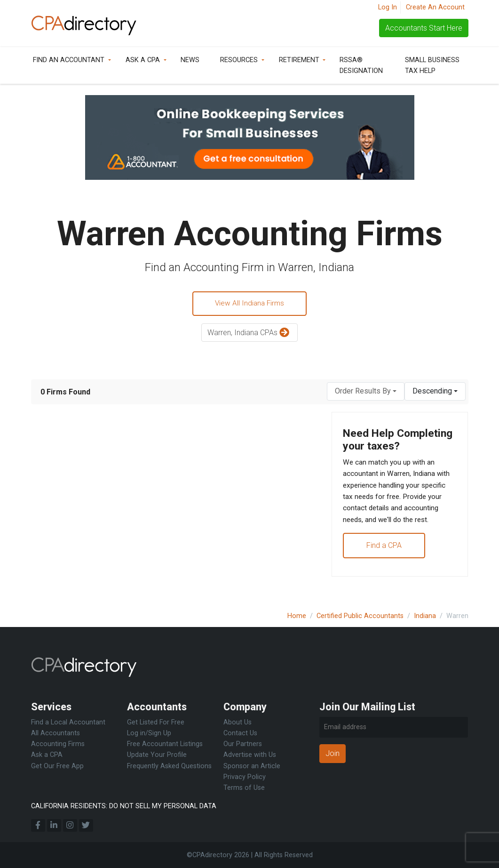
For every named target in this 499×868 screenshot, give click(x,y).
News (190, 60)
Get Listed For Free (156, 723)
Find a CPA (384, 565)
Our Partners (243, 744)
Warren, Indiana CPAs (250, 334)
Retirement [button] (299, 60)
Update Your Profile (157, 755)
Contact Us (240, 734)
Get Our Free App (57, 766)
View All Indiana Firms (250, 304)
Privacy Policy (245, 777)
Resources (239, 60)
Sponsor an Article (252, 766)
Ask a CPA (143, 60)
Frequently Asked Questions (169, 766)
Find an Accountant (69, 60)
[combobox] (366, 392)
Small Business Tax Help (432, 65)
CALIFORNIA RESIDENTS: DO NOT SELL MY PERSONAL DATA (124, 806)
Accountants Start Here (424, 28)
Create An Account (435, 7)
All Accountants (55, 734)
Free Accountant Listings (165, 744)
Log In (388, 7)
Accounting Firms (58, 744)
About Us (238, 723)
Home (297, 616)
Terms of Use (244, 788)
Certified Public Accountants (360, 616)
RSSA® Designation (361, 65)
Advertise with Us (250, 755)
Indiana (425, 616)
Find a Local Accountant (68, 723)
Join (333, 753)
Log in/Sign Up (149, 734)
